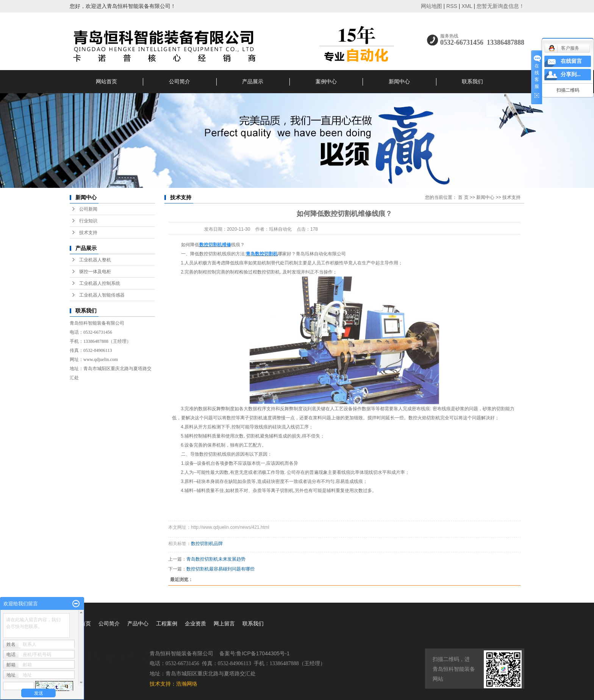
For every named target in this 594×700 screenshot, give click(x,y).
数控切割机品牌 (207, 544)
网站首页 (106, 81)
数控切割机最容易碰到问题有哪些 (220, 569)
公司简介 (180, 81)
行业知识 (88, 221)
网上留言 (224, 623)
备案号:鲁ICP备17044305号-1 (255, 653)
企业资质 (195, 623)
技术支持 (88, 233)
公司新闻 (88, 209)
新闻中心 (399, 81)
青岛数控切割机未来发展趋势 (216, 559)
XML (467, 6)
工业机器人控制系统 (100, 283)
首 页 (463, 197)
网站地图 (431, 6)
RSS (452, 6)
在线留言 (571, 61)
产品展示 (253, 81)
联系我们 (472, 81)
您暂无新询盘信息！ (500, 6)
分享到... (571, 74)
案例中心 (326, 81)
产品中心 (138, 623)
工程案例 (167, 623)
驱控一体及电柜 (95, 272)
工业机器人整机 (95, 260)
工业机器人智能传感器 (102, 295)
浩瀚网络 (187, 684)
